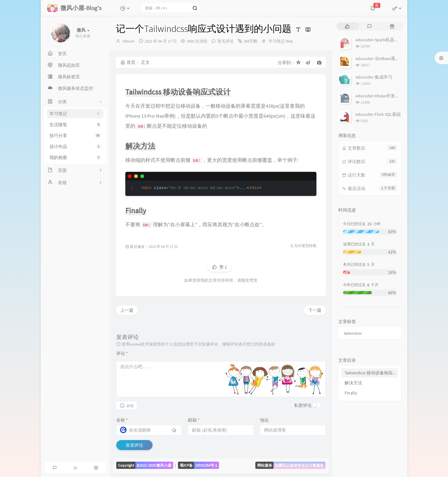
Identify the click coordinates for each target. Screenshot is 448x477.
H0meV (129, 41)
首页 (128, 62)
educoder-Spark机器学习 (379, 40)
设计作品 (75, 146)
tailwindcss (353, 333)
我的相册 (75, 157)
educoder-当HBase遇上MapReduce (388, 59)
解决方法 (353, 383)
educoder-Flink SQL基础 (378, 114)
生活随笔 (75, 125)
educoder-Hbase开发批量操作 (384, 96)
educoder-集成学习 (374, 77)
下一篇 (315, 310)
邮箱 (194, 420)
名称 (122, 420)
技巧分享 (75, 136)
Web (289, 41)
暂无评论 (226, 41)
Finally (351, 393)
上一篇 (127, 310)
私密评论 (303, 405)
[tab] (347, 26)
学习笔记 (277, 41)
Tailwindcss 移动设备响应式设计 (371, 373)
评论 (122, 353)
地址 (264, 420)
